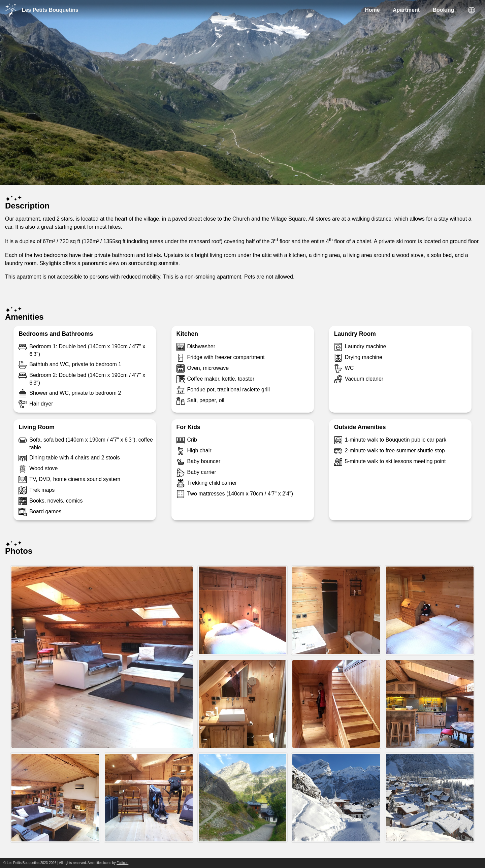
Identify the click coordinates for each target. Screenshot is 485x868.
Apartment (406, 10)
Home (372, 10)
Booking (443, 10)
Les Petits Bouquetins (42, 10)
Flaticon (122, 863)
